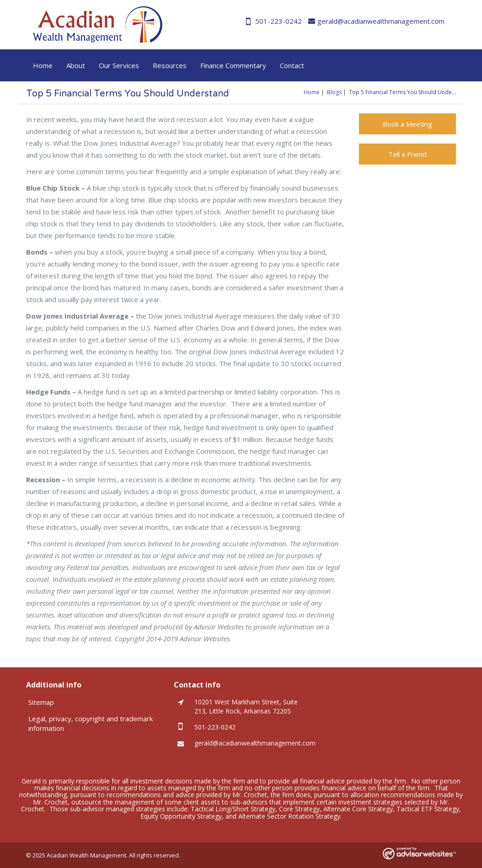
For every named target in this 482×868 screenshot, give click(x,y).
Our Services (119, 65)
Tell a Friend (407, 154)
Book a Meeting (407, 124)
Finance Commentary (233, 65)
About (76, 65)
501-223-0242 (274, 21)
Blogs (334, 92)
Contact (292, 65)
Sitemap (41, 702)
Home (43, 65)
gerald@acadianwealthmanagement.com (376, 21)
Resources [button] (170, 65)
